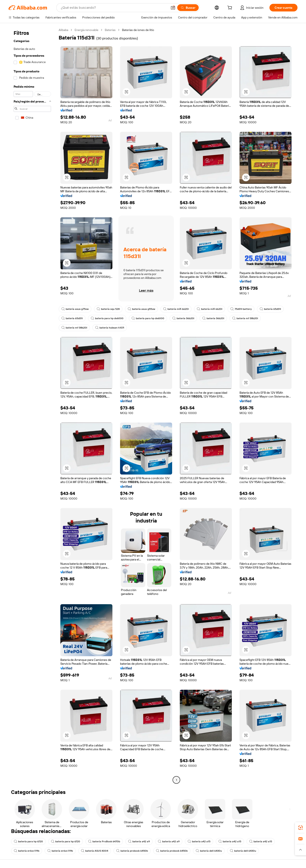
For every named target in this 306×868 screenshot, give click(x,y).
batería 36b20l (183, 318)
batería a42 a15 (199, 841)
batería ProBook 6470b (104, 841)
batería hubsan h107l (110, 328)
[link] (300, 828)
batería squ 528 (108, 309)
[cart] (231, 8)
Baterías (110, 30)
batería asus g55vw (141, 309)
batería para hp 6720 (28, 841)
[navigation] (32, 405)
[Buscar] (188, 8)
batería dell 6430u (209, 851)
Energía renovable (86, 30)
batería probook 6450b (132, 851)
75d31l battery (241, 309)
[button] (173, 8)
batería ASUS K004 (95, 851)
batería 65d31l (270, 309)
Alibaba (63, 30)
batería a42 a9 (139, 841)
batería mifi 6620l (176, 309)
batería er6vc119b (27, 851)
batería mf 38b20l (245, 318)
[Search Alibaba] (114, 8)
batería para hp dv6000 (107, 318)
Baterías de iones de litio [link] (138, 30)
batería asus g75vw (75, 309)
